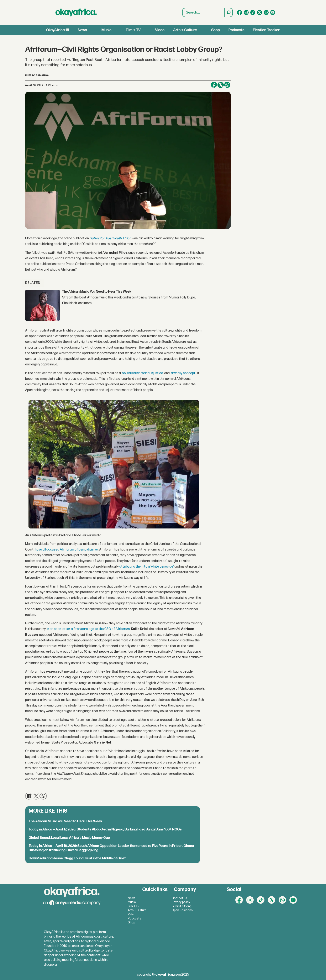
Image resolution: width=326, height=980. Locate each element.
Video (160, 30)
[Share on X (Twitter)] (221, 85)
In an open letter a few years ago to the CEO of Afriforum (88, 629)
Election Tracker (266, 30)
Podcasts (236, 30)
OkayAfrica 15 (58, 30)
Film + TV (133, 30)
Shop (215, 30)
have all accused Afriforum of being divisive (66, 550)
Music (106, 30)
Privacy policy (181, 902)
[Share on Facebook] (214, 85)
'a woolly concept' (183, 373)
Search (182, 8)
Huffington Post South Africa (110, 238)
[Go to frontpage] (76, 12)
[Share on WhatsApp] (227, 85)
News (82, 30)
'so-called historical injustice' (143, 373)
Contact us (179, 898)
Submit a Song (182, 906)
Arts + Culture (185, 30)
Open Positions (182, 910)
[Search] (228, 12)
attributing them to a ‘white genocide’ (147, 567)
